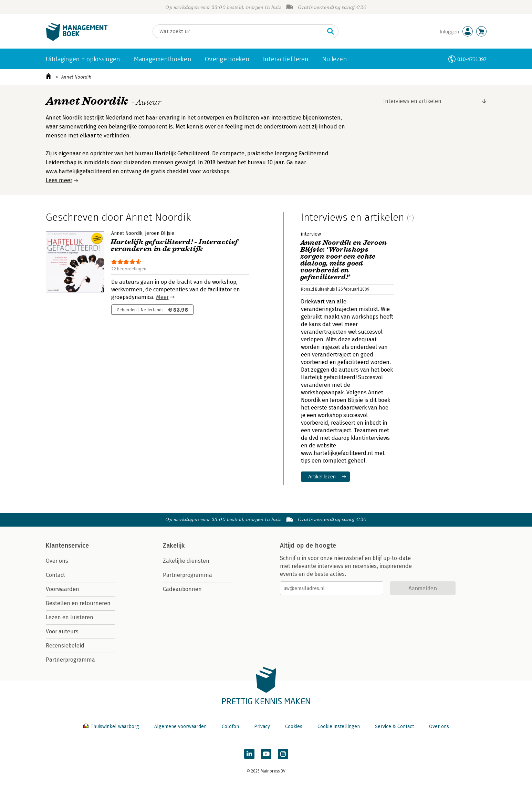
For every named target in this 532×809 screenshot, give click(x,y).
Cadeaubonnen (182, 589)
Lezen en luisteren (70, 617)
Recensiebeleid (65, 646)
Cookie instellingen (339, 727)
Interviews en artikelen (412, 101)
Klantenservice (67, 546)
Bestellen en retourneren (78, 603)
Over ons (57, 561)
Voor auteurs (62, 631)
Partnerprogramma (70, 660)
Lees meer (59, 180)
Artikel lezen (322, 476)
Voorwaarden (62, 589)
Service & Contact (394, 727)
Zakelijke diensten (186, 561)
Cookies (294, 727)
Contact (55, 575)
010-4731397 (472, 59)
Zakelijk (174, 546)
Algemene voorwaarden (180, 727)
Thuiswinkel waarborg (112, 727)
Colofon (230, 727)
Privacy (262, 727)
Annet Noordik (76, 77)
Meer (162, 297)
